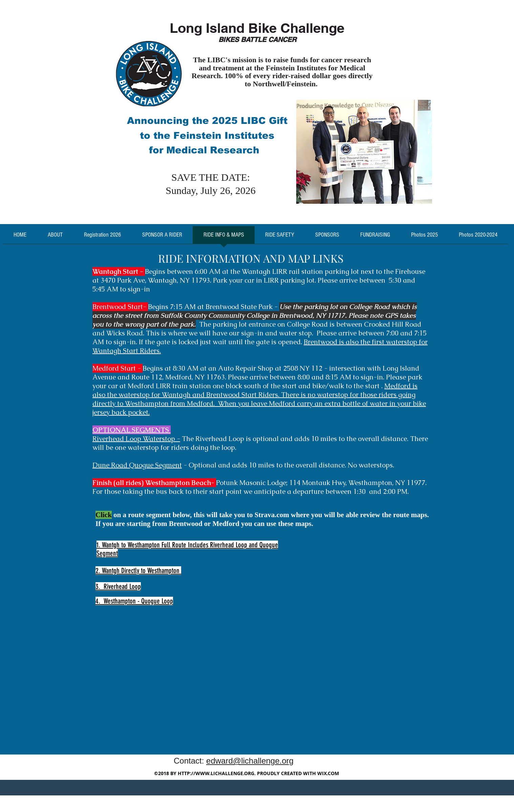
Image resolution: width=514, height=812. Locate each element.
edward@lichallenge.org (250, 761)
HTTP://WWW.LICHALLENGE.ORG (216, 773)
